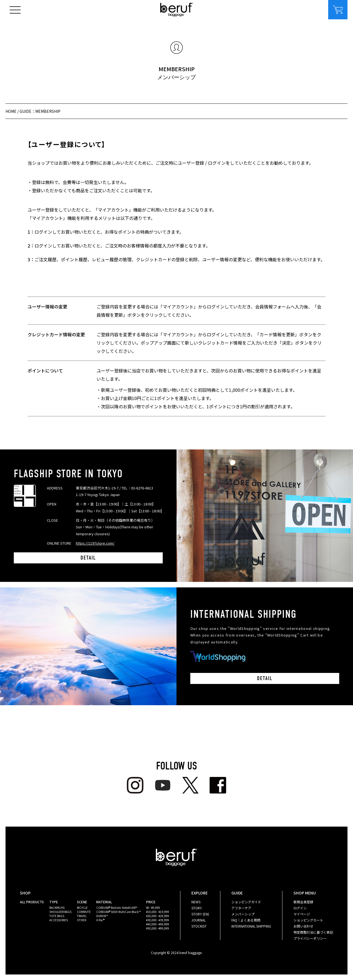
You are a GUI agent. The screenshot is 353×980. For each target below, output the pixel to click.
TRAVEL (82, 916)
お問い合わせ (303, 926)
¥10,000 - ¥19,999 (158, 912)
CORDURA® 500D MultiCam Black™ (118, 912)
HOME (11, 111)
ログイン (300, 908)
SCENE (82, 902)
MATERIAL (104, 902)
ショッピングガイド (246, 902)
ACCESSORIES (59, 920)
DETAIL (88, 558)
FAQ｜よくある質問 (246, 920)
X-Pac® (100, 920)
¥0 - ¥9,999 (153, 908)
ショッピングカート (308, 920)
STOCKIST (199, 926)
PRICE (151, 902)
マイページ (302, 914)
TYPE (54, 902)
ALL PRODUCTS (32, 902)
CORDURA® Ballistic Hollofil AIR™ (117, 908)
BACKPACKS (57, 908)
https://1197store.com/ (95, 543)
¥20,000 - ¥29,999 (158, 916)
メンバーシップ (243, 914)
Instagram (135, 785)
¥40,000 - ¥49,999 (158, 924)
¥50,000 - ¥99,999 (158, 928)
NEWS (196, 902)
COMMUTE (84, 912)
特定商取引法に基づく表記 (313, 932)
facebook (218, 785)
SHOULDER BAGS (60, 912)
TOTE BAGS (57, 916)
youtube (163, 785)
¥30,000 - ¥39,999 (158, 920)
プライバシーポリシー (310, 938)
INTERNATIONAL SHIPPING (251, 926)
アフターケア (241, 908)
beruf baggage (177, 10)
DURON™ (102, 916)
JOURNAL (199, 920)
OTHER (81, 920)
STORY (197, 908)
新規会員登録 (303, 902)
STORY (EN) (200, 914)
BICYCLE (82, 908)
